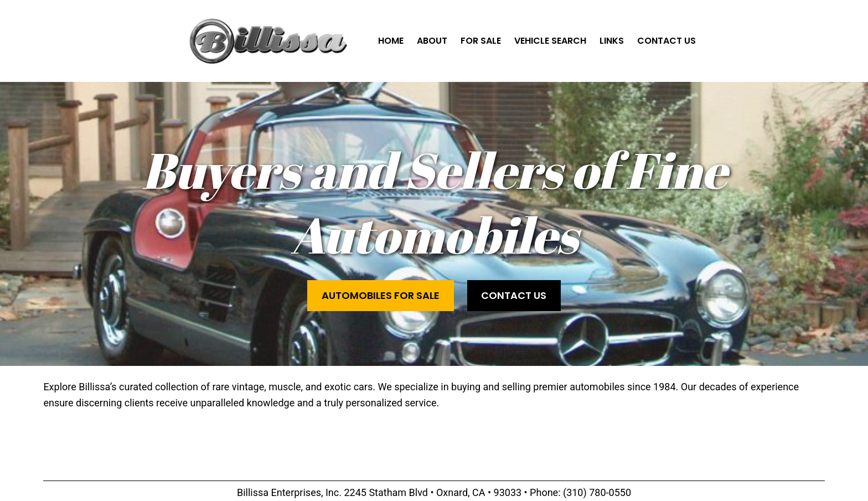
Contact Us (514, 295)
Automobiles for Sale (381, 295)
